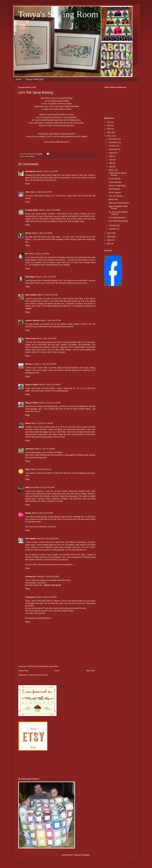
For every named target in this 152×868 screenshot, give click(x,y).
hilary (28, 469)
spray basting (30, 156)
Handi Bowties (114, 189)
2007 (109, 244)
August (112, 153)
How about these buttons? (119, 203)
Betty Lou (29, 487)
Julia (27, 192)
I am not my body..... (117, 196)
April (111, 167)
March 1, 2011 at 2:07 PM (46, 277)
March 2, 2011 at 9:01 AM (44, 487)
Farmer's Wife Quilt (34, 79)
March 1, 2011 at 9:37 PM (46, 339)
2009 (109, 237)
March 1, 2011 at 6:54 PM (50, 320)
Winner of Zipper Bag (117, 186)
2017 (109, 122)
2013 (109, 129)
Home (18, 79)
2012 (109, 132)
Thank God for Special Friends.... (117, 174)
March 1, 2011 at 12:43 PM (41, 192)
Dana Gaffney (31, 295)
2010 (109, 233)
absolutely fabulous (44, 618)
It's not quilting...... (116, 179)
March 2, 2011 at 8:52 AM (41, 469)
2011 (109, 136)
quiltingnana (31, 171)
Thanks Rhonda (115, 182)
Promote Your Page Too (113, 288)
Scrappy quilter (32, 210)
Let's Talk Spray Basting (118, 221)
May (111, 163)
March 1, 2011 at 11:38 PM (42, 423)
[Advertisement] (72, 766)
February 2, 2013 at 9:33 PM (48, 577)
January (113, 229)
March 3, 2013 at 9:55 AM (46, 597)
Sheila (28, 423)
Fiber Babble (31, 539)
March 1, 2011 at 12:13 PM (47, 171)
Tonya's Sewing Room (58, 14)
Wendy (28, 233)
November (113, 142)
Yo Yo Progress (115, 193)
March (112, 170)
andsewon (30, 449)
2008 (109, 240)
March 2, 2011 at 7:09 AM (45, 449)
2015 (109, 126)
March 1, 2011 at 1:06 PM (42, 233)
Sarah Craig (30, 339)
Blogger (87, 855)
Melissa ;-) (30, 364)
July (111, 156)
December (113, 139)
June (111, 160)
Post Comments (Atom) (38, 675)
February (113, 225)
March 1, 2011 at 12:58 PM (50, 210)
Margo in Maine (32, 385)
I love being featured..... (118, 218)
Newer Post (23, 671)
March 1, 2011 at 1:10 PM (39, 254)
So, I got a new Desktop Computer (118, 213)
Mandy (28, 513)
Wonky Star (113, 200)
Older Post (90, 671)
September (114, 149)
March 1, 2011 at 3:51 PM (48, 295)
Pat (27, 254)
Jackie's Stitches (32, 320)
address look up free (52, 585)
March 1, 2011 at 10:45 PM (45, 364)
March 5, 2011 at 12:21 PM (42, 513)
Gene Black (30, 277)
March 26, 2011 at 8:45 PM (48, 539)
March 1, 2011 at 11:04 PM (50, 385)
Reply (28, 184)
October (113, 146)
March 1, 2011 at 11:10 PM (50, 403)
